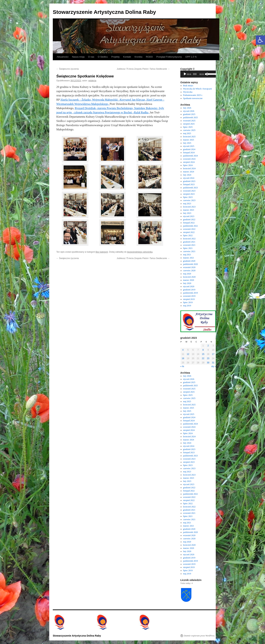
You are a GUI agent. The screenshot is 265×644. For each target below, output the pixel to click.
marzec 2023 (189, 210)
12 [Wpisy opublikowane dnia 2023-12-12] (188, 354)
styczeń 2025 (189, 146)
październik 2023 (191, 188)
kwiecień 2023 (189, 207)
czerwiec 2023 (189, 200)
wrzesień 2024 (189, 159)
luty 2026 (187, 108)
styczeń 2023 (189, 216)
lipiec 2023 (188, 197)
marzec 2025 (189, 140)
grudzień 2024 (189, 149)
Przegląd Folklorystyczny (169, 57)
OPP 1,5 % (191, 57)
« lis (182, 366)
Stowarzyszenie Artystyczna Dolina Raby (104, 12)
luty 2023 (187, 213)
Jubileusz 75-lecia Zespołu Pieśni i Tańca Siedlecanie (143, 69)
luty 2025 (187, 143)
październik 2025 (191, 117)
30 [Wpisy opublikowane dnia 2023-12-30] (208, 363)
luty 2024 (187, 175)
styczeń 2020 (189, 286)
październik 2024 (191, 156)
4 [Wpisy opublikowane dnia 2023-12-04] (183, 350)
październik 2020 (191, 264)
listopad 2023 (189, 184)
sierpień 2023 (189, 194)
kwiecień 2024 (189, 168)
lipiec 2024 (188, 165)
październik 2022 (191, 226)
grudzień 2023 (189, 181)
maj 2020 (187, 274)
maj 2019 (187, 306)
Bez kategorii (102, 252)
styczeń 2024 (189, 178)
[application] (198, 74)
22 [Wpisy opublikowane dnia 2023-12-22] (203, 358)
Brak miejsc (188, 86)
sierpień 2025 (189, 124)
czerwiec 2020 (189, 271)
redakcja (92, 81)
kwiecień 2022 (189, 239)
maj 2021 (187, 255)
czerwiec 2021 (189, 251)
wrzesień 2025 (189, 121)
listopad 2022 (189, 223)
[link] (90, 100)
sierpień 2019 (189, 299)
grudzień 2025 (189, 114)
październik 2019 (191, 293)
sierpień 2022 (189, 232)
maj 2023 (187, 204)
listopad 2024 (189, 153)
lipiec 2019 (188, 302)
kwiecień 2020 (189, 277)
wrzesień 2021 (189, 245)
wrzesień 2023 (189, 191)
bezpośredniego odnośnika (140, 252)
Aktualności (63, 57)
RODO (149, 57)
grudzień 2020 (189, 261)
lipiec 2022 (188, 235)
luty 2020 (187, 283)
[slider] (195, 74)
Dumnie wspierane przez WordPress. (199, 636)
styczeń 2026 (189, 111)
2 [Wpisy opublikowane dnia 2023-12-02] (208, 346)
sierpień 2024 (189, 162)
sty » (214, 366)
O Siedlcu (103, 57)
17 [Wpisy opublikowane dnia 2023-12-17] (213, 354)
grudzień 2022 (189, 220)
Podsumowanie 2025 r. (193, 95)
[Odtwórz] (185, 74)
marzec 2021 (189, 258)
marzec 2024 (189, 172)
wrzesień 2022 (189, 229)
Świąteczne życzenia (68, 69)
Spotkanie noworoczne (193, 98)
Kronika (138, 57)
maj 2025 (187, 133)
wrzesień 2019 (189, 296)
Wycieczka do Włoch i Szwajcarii (198, 89)
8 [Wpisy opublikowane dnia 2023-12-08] (203, 350)
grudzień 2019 (189, 290)
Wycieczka (188, 92)
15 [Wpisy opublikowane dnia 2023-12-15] (203, 354)
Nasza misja (78, 57)
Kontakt (127, 57)
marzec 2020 (189, 280)
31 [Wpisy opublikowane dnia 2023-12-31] (213, 363)
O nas (91, 57)
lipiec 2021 (188, 248)
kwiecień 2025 (189, 137)
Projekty (115, 57)
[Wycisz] (207, 74)
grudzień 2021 (189, 242)
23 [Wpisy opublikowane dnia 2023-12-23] (208, 358)
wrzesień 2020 (189, 267)
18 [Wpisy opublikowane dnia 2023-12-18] (183, 358)
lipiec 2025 (188, 127)
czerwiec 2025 (189, 130)
